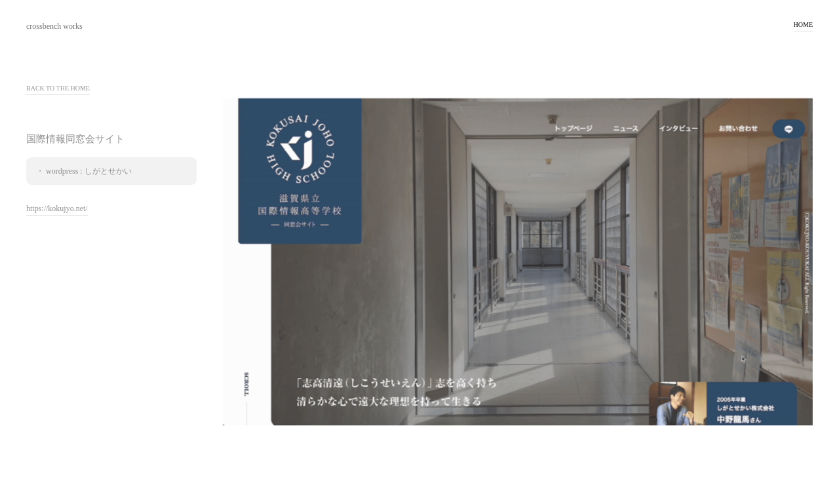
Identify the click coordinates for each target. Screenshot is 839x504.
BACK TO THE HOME (58, 88)
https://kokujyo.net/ (57, 209)
